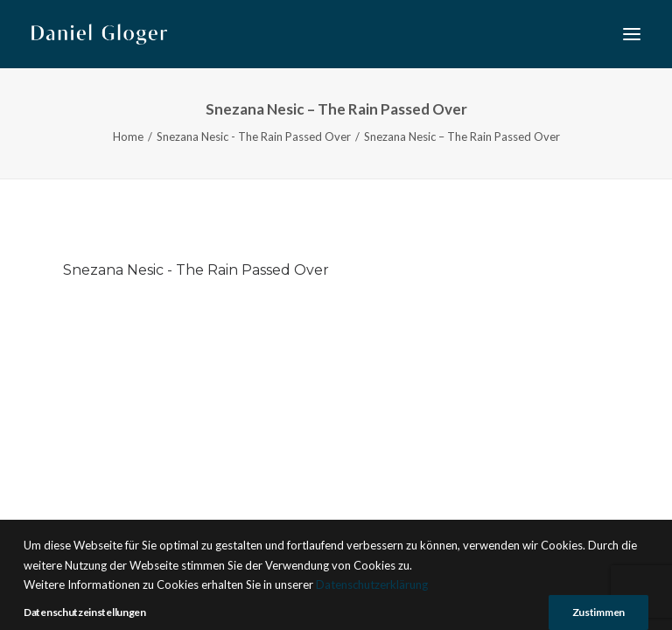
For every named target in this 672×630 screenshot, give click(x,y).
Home (128, 136)
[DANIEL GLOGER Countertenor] (99, 34)
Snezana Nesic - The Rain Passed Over (254, 136)
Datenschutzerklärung (372, 615)
